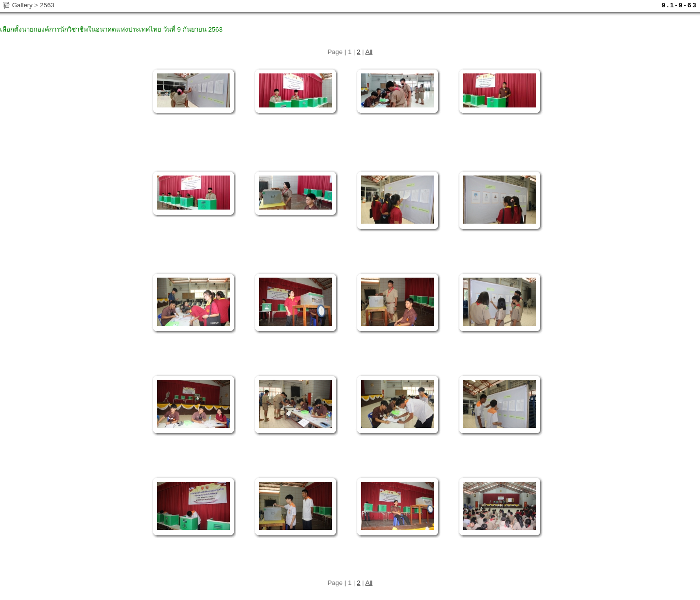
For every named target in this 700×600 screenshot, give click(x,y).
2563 (47, 5)
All (369, 52)
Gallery (22, 5)
